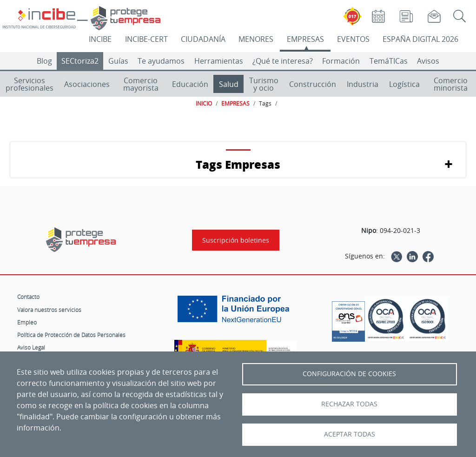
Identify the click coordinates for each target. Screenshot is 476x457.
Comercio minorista (451, 84)
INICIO (204, 103)
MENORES (256, 39)
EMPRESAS (305, 39)
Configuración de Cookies (349, 374)
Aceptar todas (350, 434)
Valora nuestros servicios (49, 310)
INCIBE (100, 39)
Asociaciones (87, 84)
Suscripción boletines (236, 240)
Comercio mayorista (141, 84)
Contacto (28, 297)
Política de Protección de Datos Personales (71, 335)
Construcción (313, 84)
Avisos (428, 61)
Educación (190, 84)
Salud (229, 84)
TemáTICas (389, 61)
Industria (363, 84)
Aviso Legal (31, 347)
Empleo (27, 322)
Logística (404, 84)
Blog (44, 61)
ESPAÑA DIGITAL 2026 (420, 39)
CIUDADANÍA (203, 39)
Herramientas (219, 61)
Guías (118, 61)
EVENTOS (353, 39)
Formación (341, 61)
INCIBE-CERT (146, 39)
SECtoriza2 (80, 61)
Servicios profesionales (30, 84)
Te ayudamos (161, 61)
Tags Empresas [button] (238, 164)
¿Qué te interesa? (283, 61)
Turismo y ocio (264, 84)
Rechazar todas (349, 404)
